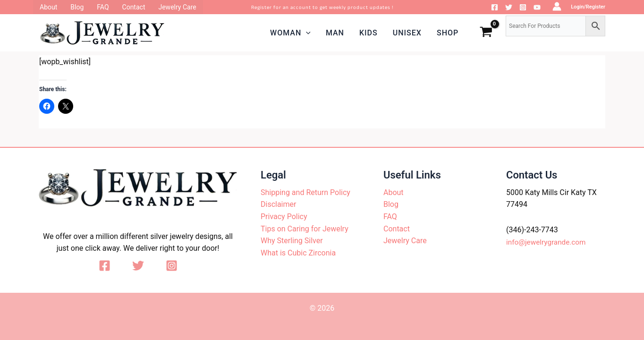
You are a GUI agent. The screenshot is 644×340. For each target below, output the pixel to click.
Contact (397, 229)
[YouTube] (537, 7)
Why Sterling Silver (292, 241)
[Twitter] (509, 7)
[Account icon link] (557, 6)
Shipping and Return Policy (305, 192)
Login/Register (588, 7)
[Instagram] (523, 7)
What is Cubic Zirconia (298, 253)
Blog (391, 204)
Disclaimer (278, 204)
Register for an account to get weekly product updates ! (322, 7)
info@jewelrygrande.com (548, 242)
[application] (306, 33)
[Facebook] (495, 7)
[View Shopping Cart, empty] (486, 33)
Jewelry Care (405, 241)
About (394, 192)
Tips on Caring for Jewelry (305, 229)
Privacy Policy (284, 217)
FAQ (390, 217)
